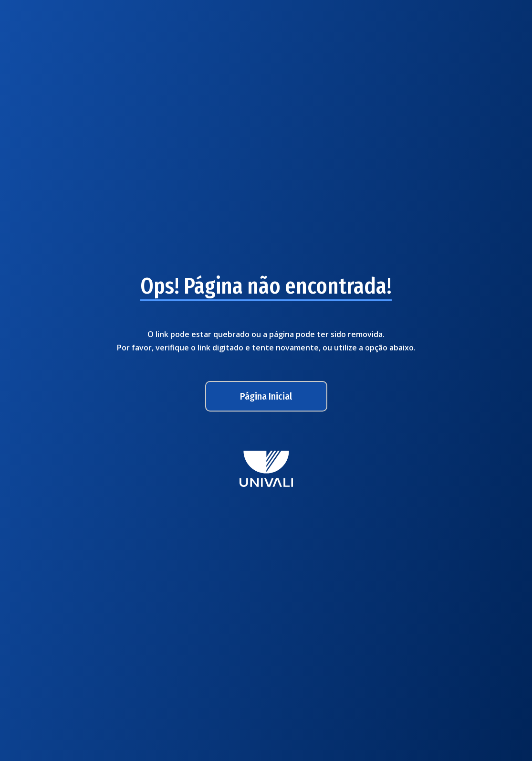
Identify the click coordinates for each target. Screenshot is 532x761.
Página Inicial (266, 396)
